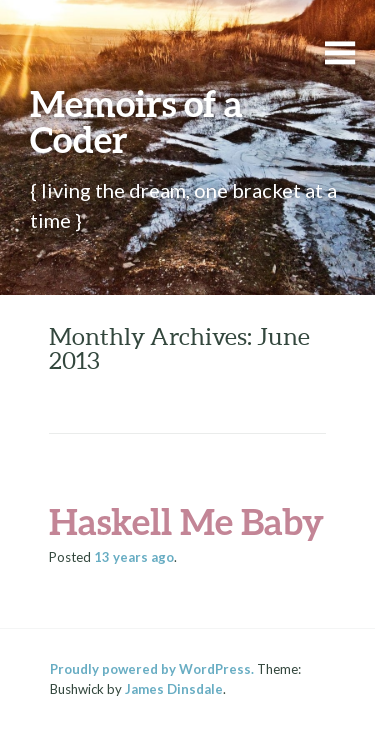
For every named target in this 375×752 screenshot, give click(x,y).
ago (134, 557)
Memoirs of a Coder (136, 121)
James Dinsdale (174, 689)
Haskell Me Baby (186, 521)
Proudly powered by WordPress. (152, 669)
